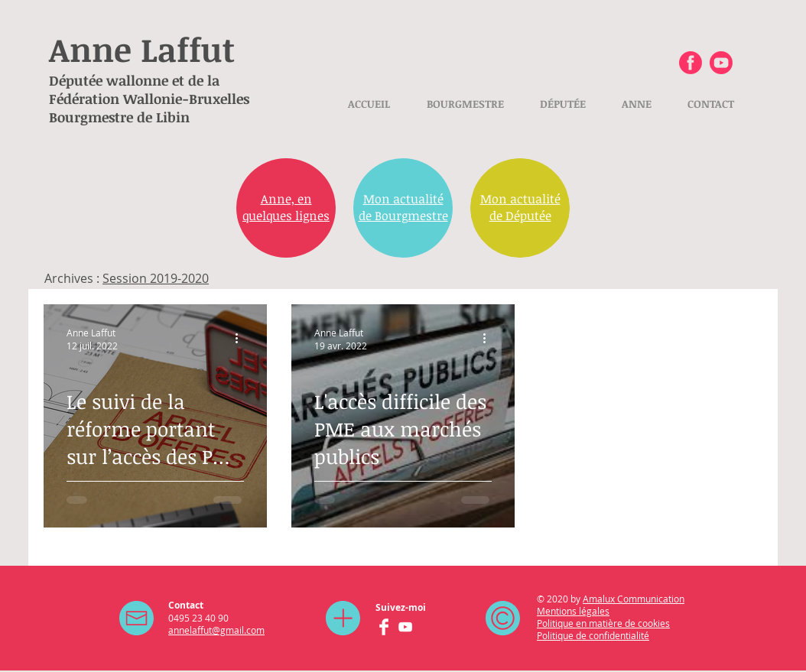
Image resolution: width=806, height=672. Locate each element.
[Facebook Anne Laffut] (691, 63)
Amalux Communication (634, 599)
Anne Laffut (142, 49)
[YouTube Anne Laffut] (405, 627)
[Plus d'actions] (242, 339)
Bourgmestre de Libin (119, 117)
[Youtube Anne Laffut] (721, 63)
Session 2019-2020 (156, 278)
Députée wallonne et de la (134, 80)
